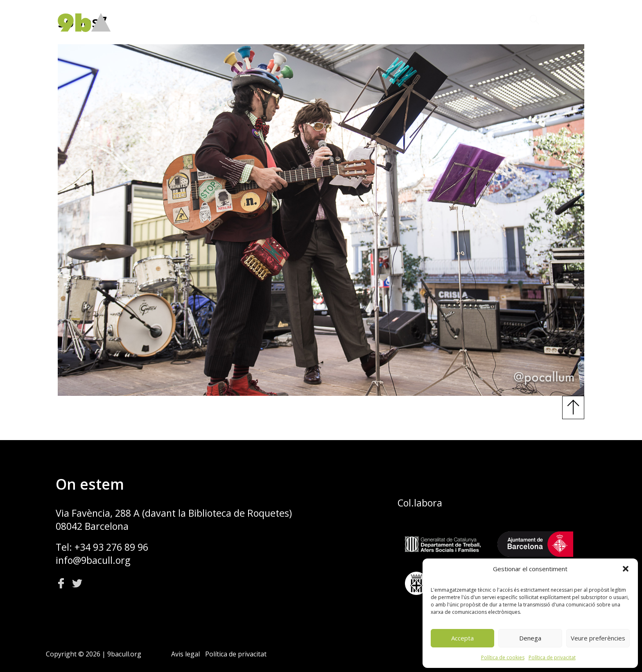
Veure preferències (598, 638)
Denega (530, 638)
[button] (626, 569)
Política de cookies (503, 657)
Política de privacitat (552, 657)
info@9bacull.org (93, 560)
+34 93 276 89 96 (111, 547)
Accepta (462, 638)
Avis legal (185, 654)
